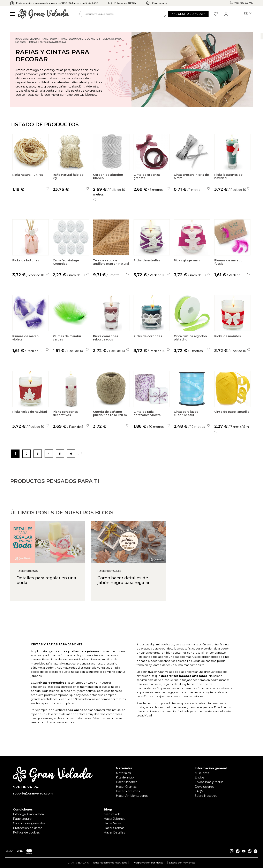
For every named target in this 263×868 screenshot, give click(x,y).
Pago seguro (22, 819)
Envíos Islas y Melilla (209, 782)
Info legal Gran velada (28, 814)
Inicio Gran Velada (27, 39)
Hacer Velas (112, 823)
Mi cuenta (202, 773)
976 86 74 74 (241, 3)
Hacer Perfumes (128, 791)
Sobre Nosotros (206, 796)
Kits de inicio (125, 777)
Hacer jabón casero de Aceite (80, 39)
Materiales (123, 773)
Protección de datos (28, 828)
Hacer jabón (50, 39)
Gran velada (112, 814)
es (248, 14)
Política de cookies (26, 832)
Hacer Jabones (127, 782)
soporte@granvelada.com (33, 793)
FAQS (199, 791)
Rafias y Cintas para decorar (48, 42)
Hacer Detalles (114, 832)
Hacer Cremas (126, 787)
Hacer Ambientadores (132, 796)
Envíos (200, 777)
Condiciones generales (29, 823)
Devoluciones (205, 787)
